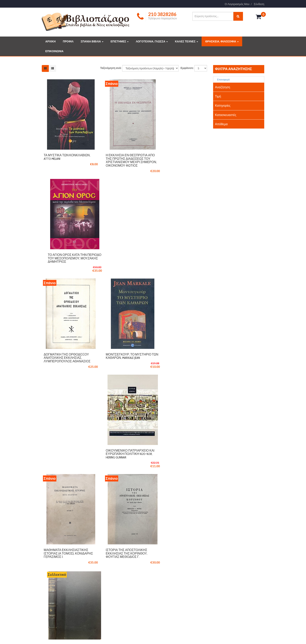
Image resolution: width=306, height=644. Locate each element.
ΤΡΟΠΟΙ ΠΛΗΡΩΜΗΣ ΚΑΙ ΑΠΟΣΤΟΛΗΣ (126, 576)
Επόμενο (183, 484)
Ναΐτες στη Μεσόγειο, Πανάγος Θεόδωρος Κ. (175, 454)
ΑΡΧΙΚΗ (50, 41)
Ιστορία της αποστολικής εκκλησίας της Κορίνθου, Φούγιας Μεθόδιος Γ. (121, 360)
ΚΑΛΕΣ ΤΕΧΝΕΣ (186, 41)
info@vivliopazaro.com (59, 529)
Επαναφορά (222, 80)
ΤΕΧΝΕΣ (165, 587)
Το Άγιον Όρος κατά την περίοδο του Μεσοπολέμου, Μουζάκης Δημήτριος (180, 158)
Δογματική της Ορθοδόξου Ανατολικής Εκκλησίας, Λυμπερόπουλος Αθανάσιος (67, 261)
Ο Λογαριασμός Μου (237, 4)
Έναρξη (106, 484)
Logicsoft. (93, 635)
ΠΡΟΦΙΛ (68, 41)
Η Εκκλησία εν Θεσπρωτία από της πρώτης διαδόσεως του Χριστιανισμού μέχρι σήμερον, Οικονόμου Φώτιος (123, 161)
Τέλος (200, 484)
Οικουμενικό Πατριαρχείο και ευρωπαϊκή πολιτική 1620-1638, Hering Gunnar (180, 261)
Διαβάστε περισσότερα (61, 612)
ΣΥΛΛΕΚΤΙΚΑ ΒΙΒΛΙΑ (172, 570)
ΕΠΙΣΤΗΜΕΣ (120, 41)
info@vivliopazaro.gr (227, 592)
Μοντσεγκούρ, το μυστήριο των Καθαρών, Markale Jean (123, 259)
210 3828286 (54, 523)
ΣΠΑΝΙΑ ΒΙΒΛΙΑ (92, 41)
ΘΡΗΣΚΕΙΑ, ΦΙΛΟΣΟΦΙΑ (222, 41)
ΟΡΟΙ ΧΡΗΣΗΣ (111, 581)
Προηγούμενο (127, 484)
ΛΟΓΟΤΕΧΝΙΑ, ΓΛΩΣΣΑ (152, 41)
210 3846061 (72, 523)
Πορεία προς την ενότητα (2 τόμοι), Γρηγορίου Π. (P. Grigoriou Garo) (123, 455)
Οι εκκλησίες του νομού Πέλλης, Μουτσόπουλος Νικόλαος (64, 455)
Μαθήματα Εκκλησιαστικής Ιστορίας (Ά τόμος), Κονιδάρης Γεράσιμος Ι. (66, 360)
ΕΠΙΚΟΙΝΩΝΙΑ (54, 51)
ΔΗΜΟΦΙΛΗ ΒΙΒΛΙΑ (171, 576)
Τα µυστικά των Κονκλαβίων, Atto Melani (67, 156)
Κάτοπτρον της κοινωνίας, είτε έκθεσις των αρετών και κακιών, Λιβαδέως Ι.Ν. (180, 360)
